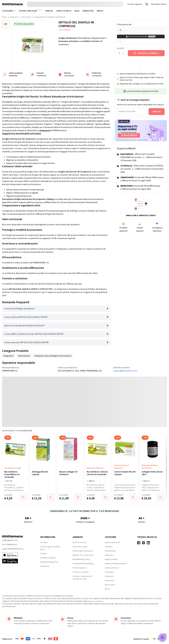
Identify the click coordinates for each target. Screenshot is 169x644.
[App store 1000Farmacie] (17, 555)
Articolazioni (26, 17)
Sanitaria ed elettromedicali (116, 564)
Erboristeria (110, 581)
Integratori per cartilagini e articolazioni (50, 17)
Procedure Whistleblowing (83, 564)
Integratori (14, 17)
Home (4, 17)
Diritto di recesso (79, 542)
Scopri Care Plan (31, 11)
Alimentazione (110, 551)
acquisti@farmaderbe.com (125, 371)
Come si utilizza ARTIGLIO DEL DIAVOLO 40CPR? (26, 317)
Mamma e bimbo (111, 559)
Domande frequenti (48, 558)
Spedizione (45, 566)
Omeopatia (109, 572)
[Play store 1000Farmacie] (17, 561)
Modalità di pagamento (49, 562)
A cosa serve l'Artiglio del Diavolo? (20, 309)
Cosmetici (109, 547)
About (100, 11)
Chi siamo (44, 542)
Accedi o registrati (135, 4)
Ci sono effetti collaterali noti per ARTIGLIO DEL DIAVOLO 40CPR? (34, 334)
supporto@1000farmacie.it (13, 549)
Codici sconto (64, 11)
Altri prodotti (110, 585)
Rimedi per (88, 11)
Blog (77, 11)
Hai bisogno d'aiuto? (159, 4)
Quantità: (121, 48)
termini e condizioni (95, 601)
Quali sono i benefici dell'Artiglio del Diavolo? (25, 326)
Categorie (9, 11)
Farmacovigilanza (79, 568)
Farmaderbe (64, 30)
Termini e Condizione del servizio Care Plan (82, 578)
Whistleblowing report (81, 559)
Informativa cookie (80, 547)
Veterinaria (109, 576)
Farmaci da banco (112, 568)
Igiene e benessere (113, 542)
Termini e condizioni (81, 572)
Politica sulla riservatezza (83, 551)
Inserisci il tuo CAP (127, 111)
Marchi (49, 11)
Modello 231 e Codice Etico (83, 555)
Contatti (43, 554)
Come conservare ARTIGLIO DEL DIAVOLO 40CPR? (27, 342)
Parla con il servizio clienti (141, 215)
